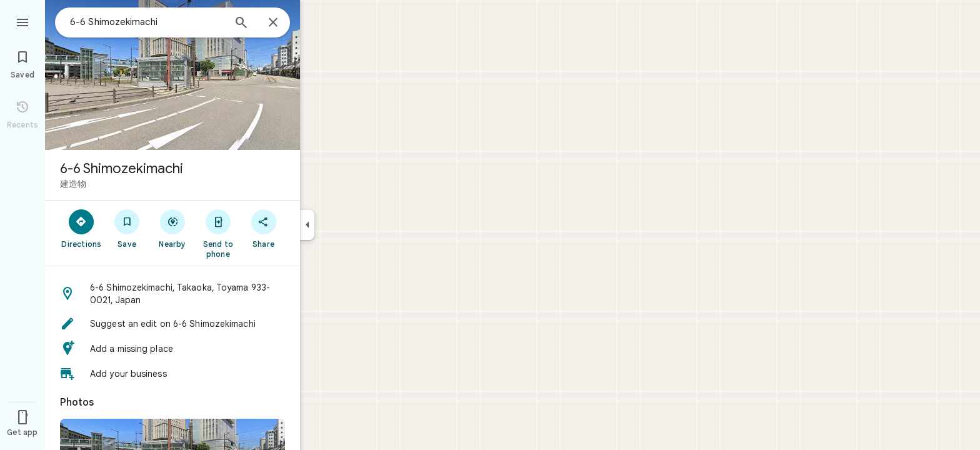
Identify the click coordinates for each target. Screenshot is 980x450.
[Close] (273, 23)
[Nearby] (173, 228)
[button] (172, 294)
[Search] (241, 24)
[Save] (127, 228)
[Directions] (82, 228)
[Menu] (22, 21)
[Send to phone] (218, 233)
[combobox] (147, 22)
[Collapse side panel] (307, 225)
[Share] (263, 228)
